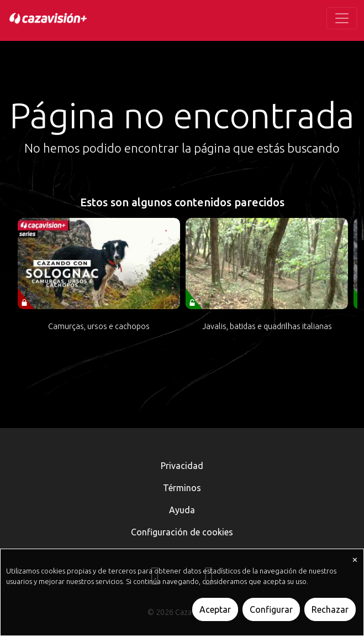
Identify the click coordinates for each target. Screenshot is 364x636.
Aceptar (215, 609)
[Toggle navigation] (342, 18)
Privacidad (182, 466)
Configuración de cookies (182, 532)
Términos (182, 488)
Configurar (271, 609)
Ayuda (182, 510)
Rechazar (330, 609)
